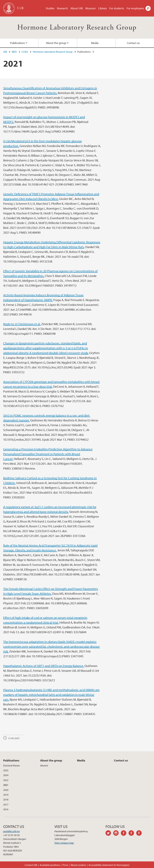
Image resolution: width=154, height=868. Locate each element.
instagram (117, 833)
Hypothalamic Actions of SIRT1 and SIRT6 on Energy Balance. (44, 666)
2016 (6, 809)
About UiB (77, 8)
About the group (56, 43)
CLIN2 (25, 52)
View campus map (64, 843)
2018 (6, 799)
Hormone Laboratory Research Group (77, 28)
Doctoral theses (11, 765)
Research (62, 8)
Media (95, 43)
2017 (6, 804)
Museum (91, 8)
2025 (6, 770)
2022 (6, 780)
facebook (125, 833)
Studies (50, 8)
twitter (109, 833)
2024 (6, 775)
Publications (17, 43)
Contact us (133, 43)
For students (117, 8)
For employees (135, 8)
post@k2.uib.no (11, 831)
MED (14, 52)
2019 (6, 795)
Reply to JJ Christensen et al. (22, 324)
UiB (5, 52)
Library (102, 8)
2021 (6, 785)
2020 (6, 790)
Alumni (44, 765)
